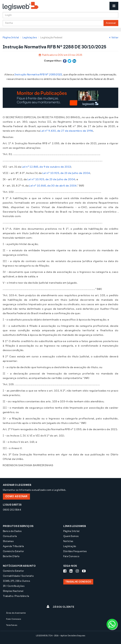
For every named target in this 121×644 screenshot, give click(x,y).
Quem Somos (71, 536)
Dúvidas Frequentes (75, 551)
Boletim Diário (11, 556)
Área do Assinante (16, 613)
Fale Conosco (71, 556)
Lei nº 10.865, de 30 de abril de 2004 (53, 186)
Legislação (70, 546)
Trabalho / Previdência (16, 596)
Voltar (114, 37)
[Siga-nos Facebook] (65, 571)
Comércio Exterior (13, 551)
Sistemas (8, 541)
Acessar (111, 23)
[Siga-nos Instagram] (77, 571)
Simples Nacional (13, 591)
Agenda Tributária (13, 546)
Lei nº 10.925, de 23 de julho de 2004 (66, 173)
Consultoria (10, 536)
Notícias (68, 541)
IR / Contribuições (14, 586)
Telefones (12, 625)
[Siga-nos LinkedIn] (71, 571)
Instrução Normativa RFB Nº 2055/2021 (38, 75)
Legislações (30, 37)
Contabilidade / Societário (18, 576)
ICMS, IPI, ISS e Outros (16, 581)
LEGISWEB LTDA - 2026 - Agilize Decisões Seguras (60, 636)
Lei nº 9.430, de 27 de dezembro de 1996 (67, 131)
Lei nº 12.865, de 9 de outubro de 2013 (46, 167)
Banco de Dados (12, 531)
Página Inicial (11, 37)
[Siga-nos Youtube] (84, 571)
